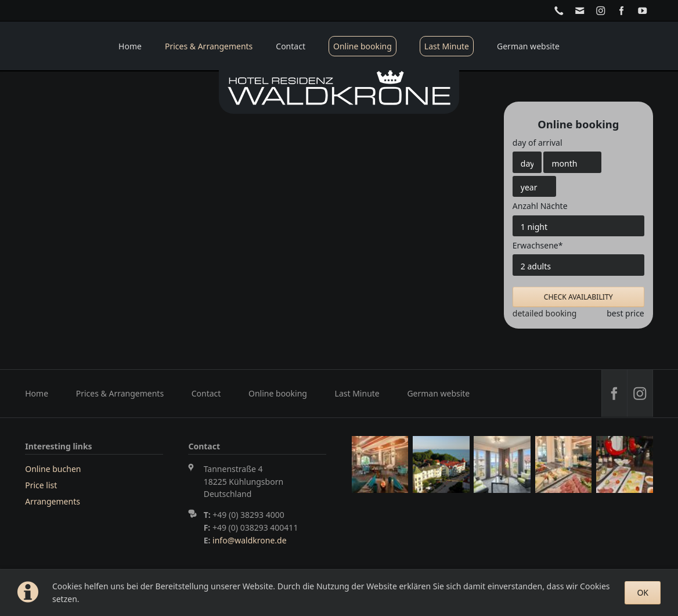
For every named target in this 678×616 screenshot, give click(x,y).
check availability (578, 297)
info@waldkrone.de (249, 540)
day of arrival (538, 143)
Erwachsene (538, 245)
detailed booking (545, 313)
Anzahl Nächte (540, 206)
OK (643, 592)
